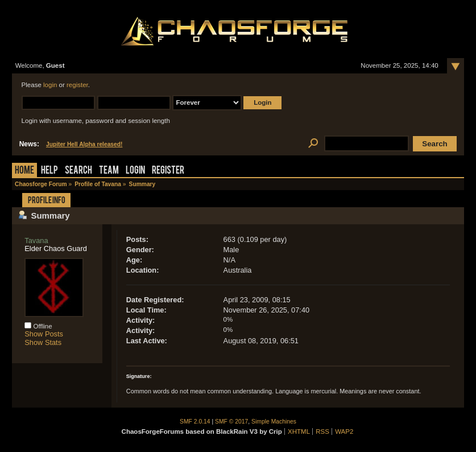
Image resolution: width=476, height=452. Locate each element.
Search (78, 171)
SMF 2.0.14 (195, 422)
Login (135, 171)
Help (49, 171)
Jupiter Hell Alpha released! (84, 144)
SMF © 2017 (231, 422)
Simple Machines (274, 422)
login (50, 85)
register (77, 85)
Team (109, 171)
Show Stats (43, 342)
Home (24, 171)
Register (168, 171)
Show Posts (44, 334)
